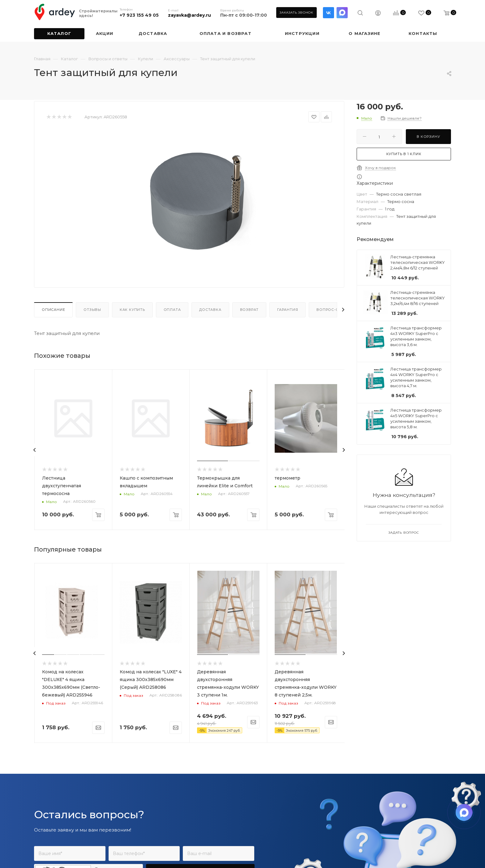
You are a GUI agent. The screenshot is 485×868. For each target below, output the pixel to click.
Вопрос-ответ (333, 310)
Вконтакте (328, 13)
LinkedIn (342, 13)
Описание (53, 310)
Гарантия (288, 310)
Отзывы (92, 310)
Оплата (172, 310)
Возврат (249, 310)
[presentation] (35, 450)
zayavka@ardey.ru (189, 15)
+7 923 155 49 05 (139, 15)
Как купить (132, 310)
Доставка (210, 310)
